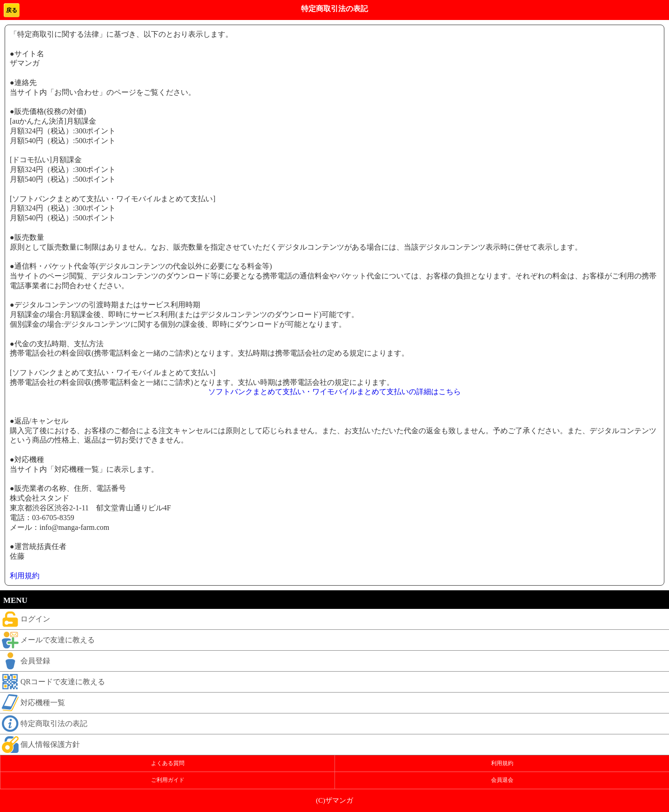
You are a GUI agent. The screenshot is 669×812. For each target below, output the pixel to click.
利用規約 (25, 576)
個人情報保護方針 (40, 745)
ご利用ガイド (168, 780)
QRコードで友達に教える (52, 682)
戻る (12, 10)
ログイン (25, 619)
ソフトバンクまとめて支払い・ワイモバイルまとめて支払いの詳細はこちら (334, 392)
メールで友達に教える (47, 640)
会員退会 (502, 780)
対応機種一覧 (33, 703)
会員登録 (25, 661)
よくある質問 (168, 763)
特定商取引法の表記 (44, 724)
